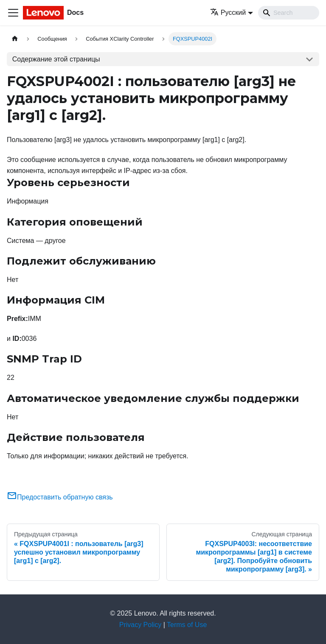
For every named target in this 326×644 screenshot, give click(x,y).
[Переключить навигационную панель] (13, 13)
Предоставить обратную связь (60, 497)
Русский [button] (228, 13)
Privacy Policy (141, 625)
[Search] (289, 13)
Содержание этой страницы (56, 59)
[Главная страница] (15, 39)
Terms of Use (187, 625)
